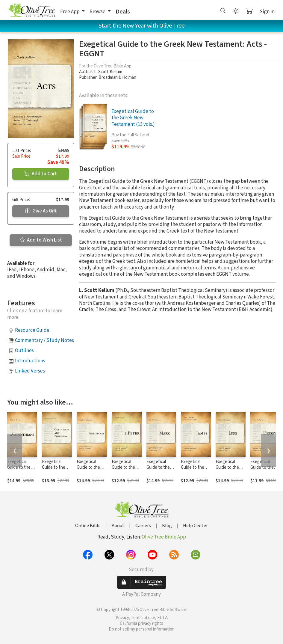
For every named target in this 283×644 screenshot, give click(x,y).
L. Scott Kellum (108, 72)
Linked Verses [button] (30, 371)
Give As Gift (41, 211)
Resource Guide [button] (32, 330)
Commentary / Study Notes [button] (44, 340)
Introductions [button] (30, 361)
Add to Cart (41, 174)
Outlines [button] (24, 351)
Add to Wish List (41, 240)
